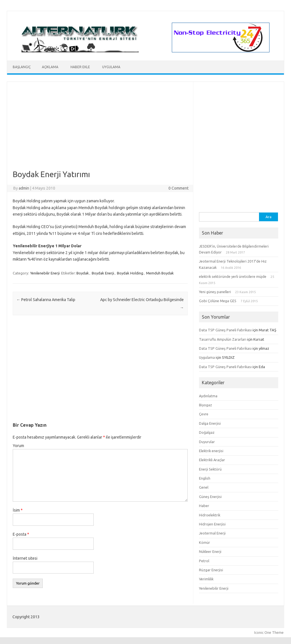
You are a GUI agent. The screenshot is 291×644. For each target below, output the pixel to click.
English (205, 478)
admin (24, 188)
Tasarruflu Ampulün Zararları (223, 339)
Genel (204, 487)
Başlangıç (22, 67)
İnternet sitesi (25, 558)
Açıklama (50, 67)
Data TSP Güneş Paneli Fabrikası (225, 330)
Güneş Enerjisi (210, 497)
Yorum (18, 446)
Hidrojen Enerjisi (212, 524)
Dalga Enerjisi (210, 423)
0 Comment (178, 188)
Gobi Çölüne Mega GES (218, 301)
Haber (204, 506)
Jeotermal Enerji (212, 533)
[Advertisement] (100, 130)
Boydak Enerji (103, 273)
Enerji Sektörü (210, 469)
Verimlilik (206, 579)
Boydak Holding (130, 273)
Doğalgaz (207, 432)
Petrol (204, 561)
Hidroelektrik (210, 515)
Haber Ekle (80, 67)
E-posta (21, 534)
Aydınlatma (208, 396)
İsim (18, 510)
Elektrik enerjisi (211, 451)
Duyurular (207, 442)
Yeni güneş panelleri (215, 292)
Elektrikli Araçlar (212, 460)
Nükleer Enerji (210, 551)
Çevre (204, 414)
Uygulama (111, 67)
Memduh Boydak (160, 273)
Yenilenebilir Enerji (45, 273)
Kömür (205, 542)
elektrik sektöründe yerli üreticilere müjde (233, 276)
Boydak (83, 273)
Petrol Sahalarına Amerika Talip (46, 300)
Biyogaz (206, 405)
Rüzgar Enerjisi (211, 570)
